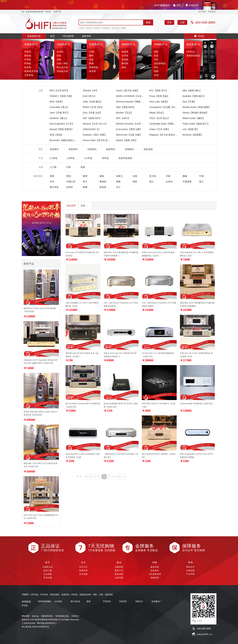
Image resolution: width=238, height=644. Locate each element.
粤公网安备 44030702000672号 (35, 627)
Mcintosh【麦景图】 (193, 135)
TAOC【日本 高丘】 (159, 118)
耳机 (156, 59)
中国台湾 (71, 182)
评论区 (201, 36)
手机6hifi (212, 12)
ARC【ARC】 (123, 118)
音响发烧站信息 (62, 616)
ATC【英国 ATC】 (159, 91)
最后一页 (121, 477)
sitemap (35, 616)
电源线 (125, 52)
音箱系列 (31, 44)
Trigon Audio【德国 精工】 (196, 124)
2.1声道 (53, 158)
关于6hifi (202, 12)
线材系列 (128, 44)
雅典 (89, 601)
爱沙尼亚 (54, 187)
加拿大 (119, 176)
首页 (52, 36)
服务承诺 (155, 567)
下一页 (111, 477)
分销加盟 (190, 571)
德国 (102, 176)
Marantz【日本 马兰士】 (95, 124)
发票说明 (83, 571)
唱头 (156, 67)
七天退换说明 (155, 574)
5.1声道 (88, 158)
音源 (89, 28)
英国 (68, 176)
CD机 (96, 28)
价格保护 (155, 571)
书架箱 (105, 28)
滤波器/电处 (160, 63)
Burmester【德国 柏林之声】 (64, 140)
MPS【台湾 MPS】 (59, 91)
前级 (59, 56)
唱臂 (156, 71)
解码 (91, 56)
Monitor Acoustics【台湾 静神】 (132, 124)
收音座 (92, 71)
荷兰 (85, 182)
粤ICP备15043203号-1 (47, 623)
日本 (52, 182)
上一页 (97, 477)
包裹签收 (119, 567)
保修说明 (155, 578)
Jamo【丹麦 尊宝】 (60, 113)
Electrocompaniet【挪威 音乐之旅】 (134, 102)
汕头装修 (58, 601)
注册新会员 (48, 567)
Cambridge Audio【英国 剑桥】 (165, 124)
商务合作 (190, 567)
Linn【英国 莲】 (191, 129)
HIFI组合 (191, 52)
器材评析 (86, 36)
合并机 (115, 28)
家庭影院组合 (193, 56)
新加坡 (103, 187)
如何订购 (48, 571)
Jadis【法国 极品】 (93, 102)
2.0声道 (71, 158)
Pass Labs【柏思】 (159, 102)
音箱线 (125, 59)
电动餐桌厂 (156, 601)
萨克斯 (25, 606)
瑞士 (152, 182)
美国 (52, 176)
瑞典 (118, 182)
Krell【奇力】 (90, 96)
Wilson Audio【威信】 (194, 118)
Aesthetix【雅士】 (59, 118)
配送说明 (119, 574)
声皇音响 (107, 601)
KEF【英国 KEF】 (92, 118)
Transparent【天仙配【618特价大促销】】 (171, 107)
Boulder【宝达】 (124, 113)
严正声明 (190, 574)
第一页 (88, 477)
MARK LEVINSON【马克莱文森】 (133, 96)
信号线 (125, 56)
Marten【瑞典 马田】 (127, 140)
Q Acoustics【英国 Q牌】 (129, 129)
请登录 (48, 12)
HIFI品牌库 (68, 36)
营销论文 (139, 601)
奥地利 (103, 182)
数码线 (125, 63)
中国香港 (187, 182)
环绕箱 (28, 63)
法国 (135, 176)
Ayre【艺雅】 (189, 102)
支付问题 (83, 574)
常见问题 (48, 578)
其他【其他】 (56, 135)
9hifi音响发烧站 (45, 601)
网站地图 (26, 616)
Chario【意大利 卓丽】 (128, 91)
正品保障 (48, 574)
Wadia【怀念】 (157, 113)
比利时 (70, 187)
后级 (59, 59)
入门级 (53, 167)
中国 (201, 176)
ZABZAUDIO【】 (92, 129)
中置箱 (28, 59)
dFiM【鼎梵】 (57, 102)
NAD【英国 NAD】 (126, 107)
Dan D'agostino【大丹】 (62, 124)
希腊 (85, 187)
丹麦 (168, 176)
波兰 (201, 182)
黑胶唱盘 (94, 67)
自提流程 (119, 578)
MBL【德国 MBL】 (192, 91)
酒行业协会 (75, 601)
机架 (156, 56)
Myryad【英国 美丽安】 (62, 129)
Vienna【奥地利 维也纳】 (195, 113)
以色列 (169, 182)
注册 (182, 22)
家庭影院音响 (47, 616)
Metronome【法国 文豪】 (129, 135)
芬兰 (118, 187)
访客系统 (123, 601)
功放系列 (63, 44)
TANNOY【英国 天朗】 (61, 96)
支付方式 (83, 567)
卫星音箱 (29, 75)
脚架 (124, 28)
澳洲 (85, 176)
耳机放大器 (62, 71)
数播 (91, 63)
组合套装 (193, 44)
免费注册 (57, 12)
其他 (156, 75)
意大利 (153, 176)
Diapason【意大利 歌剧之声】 (165, 135)
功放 (81, 28)
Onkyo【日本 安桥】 (160, 129)
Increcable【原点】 (59, 107)
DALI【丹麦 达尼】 (92, 113)
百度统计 (75, 616)
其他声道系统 (125, 158)
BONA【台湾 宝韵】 (93, 107)
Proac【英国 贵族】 (159, 96)
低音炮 (28, 67)
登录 (169, 22)
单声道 (105, 158)
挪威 (185, 176)
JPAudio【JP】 (90, 91)
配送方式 (119, 571)
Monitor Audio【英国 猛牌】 (197, 107)
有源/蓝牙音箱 (31, 71)
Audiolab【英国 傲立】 (194, 96)
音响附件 (161, 44)
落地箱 (28, 56)
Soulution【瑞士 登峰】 (95, 135)
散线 (124, 67)
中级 (68, 167)
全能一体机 (62, 63)
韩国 (135, 182)
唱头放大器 (62, 67)
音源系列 (96, 44)
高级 (83, 167)
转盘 (91, 59)
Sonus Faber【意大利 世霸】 (98, 140)
